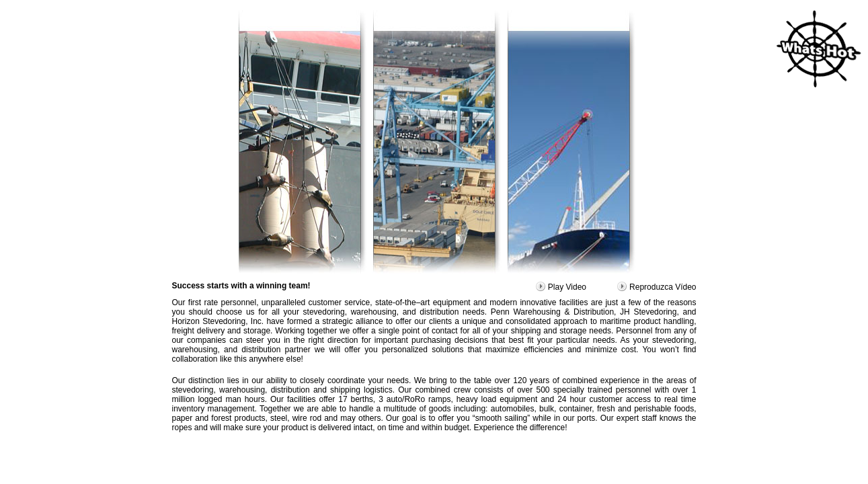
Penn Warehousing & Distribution (552, 312)
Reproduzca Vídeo (657, 287)
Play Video (561, 287)
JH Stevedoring (648, 312)
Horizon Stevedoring (209, 321)
